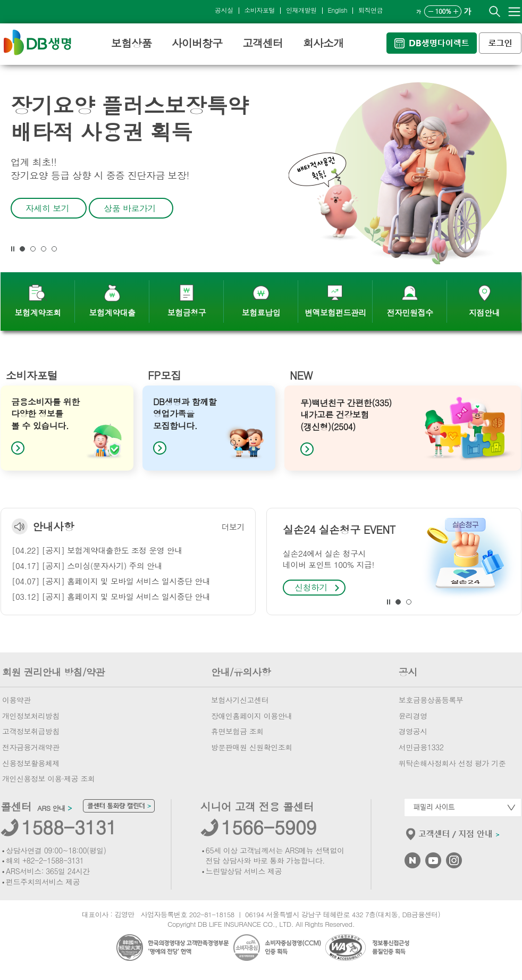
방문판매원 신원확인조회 (252, 747)
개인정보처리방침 (31, 716)
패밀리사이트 (463, 807)
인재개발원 (301, 10)
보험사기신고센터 (240, 700)
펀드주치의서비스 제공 (43, 882)
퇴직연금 (371, 10)
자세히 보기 (47, 208)
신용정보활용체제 (31, 763)
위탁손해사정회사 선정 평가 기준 (452, 763)
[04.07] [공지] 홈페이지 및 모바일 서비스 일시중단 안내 (111, 581)
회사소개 (323, 43)
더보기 (233, 527)
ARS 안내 (54, 808)
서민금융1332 (421, 747)
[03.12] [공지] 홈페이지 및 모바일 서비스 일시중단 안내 (111, 596)
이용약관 (16, 700)
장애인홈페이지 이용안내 (252, 716)
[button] (13, 249)
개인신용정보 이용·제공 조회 (49, 778)
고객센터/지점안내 (453, 836)
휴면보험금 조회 (237, 731)
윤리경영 (413, 716)
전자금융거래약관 (31, 747)
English (338, 10)
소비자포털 (260, 10)
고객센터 (263, 43)
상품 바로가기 (130, 208)
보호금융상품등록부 (431, 700)
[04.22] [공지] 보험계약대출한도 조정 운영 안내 (97, 550)
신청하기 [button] (311, 587)
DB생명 (37, 42)
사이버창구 (197, 43)
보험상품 (131, 43)
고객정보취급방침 (31, 731)
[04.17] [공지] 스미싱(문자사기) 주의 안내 (87, 566)
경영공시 (413, 731)
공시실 (224, 10)
